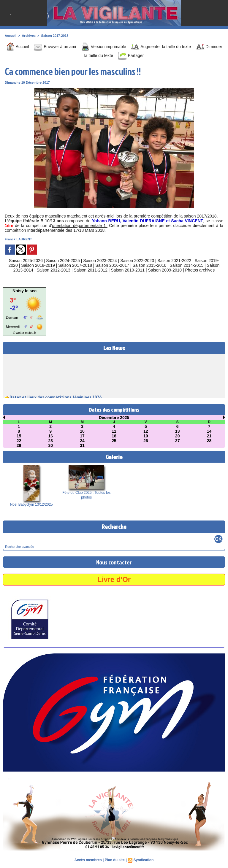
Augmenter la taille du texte (161, 47)
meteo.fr (30, 333)
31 (82, 445)
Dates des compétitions (114, 410)
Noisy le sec (24, 291)
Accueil (11, 36)
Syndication (143, 860)
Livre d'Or (114, 579)
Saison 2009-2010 (165, 270)
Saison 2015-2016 (149, 265)
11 (114, 431)
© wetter (19, 333)
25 (114, 441)
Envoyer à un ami (55, 47)
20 (178, 436)
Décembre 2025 (114, 418)
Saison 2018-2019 (38, 265)
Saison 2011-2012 (91, 270)
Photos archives (200, 270)
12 (146, 431)
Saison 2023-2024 (100, 261)
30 (50, 445)
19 (146, 436)
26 (146, 441)
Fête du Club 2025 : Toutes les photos (87, 495)
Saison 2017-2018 (55, 36)
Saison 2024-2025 (63, 261)
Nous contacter (114, 562)
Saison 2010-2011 (128, 270)
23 (50, 441)
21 (209, 436)
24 (82, 441)
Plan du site (115, 860)
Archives (28, 36)
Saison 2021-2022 (174, 261)
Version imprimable (103, 47)
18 (114, 436)
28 (209, 441)
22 (19, 441)
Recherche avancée (20, 547)
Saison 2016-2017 (112, 265)
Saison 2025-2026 (26, 261)
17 (82, 436)
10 (82, 431)
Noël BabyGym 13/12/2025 (31, 504)
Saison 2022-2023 (137, 261)
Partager (131, 55)
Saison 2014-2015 (187, 265)
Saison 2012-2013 (53, 270)
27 (178, 441)
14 (209, 431)
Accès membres (88, 860)
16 (50, 436)
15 (19, 436)
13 (178, 431)
